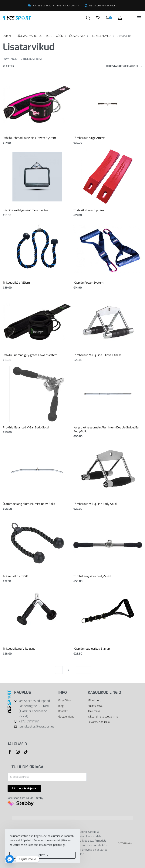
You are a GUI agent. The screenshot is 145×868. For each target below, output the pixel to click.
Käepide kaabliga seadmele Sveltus (26, 210)
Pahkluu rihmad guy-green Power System (30, 355)
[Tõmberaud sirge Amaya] (108, 104)
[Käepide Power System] (108, 249)
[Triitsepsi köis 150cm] (37, 249)
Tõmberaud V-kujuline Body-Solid (95, 504)
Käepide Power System (88, 283)
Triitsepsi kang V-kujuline (19, 649)
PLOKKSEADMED (101, 36)
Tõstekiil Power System (89, 210)
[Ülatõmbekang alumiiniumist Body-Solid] (37, 470)
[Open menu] (139, 18)
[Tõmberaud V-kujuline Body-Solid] (108, 470)
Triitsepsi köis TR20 (15, 576)
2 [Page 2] (68, 670)
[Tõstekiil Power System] (108, 177)
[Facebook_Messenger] (10, 859)
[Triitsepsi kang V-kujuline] (37, 615)
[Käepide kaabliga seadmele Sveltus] (37, 177)
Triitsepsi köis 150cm (16, 283)
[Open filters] (8, 67)
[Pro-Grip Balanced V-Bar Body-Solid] (37, 394)
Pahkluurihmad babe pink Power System (29, 138)
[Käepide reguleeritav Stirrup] (108, 615)
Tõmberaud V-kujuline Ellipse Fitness (98, 355)
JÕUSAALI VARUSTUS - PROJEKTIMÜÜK (40, 36)
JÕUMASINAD (77, 36)
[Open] (98, 18)
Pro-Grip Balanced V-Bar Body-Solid (26, 427)
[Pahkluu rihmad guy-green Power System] (37, 322)
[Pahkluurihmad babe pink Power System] (37, 104)
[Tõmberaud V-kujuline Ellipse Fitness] (108, 322)
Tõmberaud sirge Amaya (89, 138)
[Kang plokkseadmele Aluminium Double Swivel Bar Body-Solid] (108, 394)
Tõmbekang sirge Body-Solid (92, 576)
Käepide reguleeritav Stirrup (92, 649)
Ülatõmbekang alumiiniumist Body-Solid (29, 504)
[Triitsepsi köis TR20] (37, 543)
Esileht (7, 36)
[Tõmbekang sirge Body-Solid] (108, 543)
